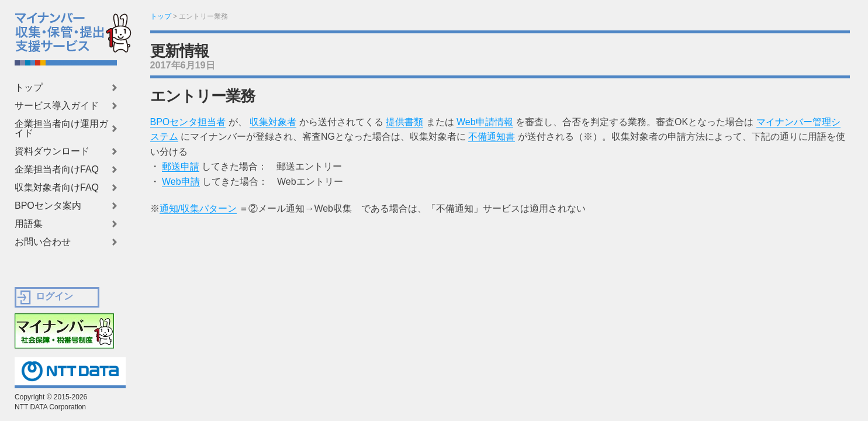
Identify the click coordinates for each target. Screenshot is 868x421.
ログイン (54, 296)
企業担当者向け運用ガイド (61, 129)
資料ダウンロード (52, 151)
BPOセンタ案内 (48, 206)
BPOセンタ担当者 (188, 122)
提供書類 (404, 122)
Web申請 (181, 182)
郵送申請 (181, 166)
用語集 (29, 224)
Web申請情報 (485, 122)
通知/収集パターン (198, 208)
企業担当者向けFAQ (57, 170)
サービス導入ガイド (57, 106)
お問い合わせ (43, 242)
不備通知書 (492, 137)
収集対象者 (273, 122)
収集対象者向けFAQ (57, 188)
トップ (29, 88)
